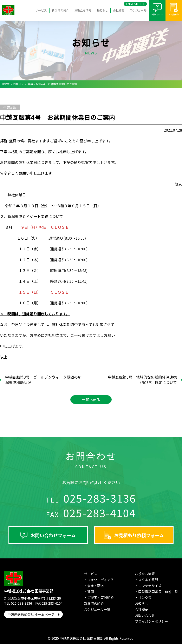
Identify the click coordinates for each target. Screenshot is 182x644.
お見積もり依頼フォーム (139, 535)
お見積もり (174, 14)
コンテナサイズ (150, 586)
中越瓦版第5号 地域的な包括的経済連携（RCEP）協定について (142, 380)
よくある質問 (148, 580)
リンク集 (145, 597)
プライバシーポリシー (151, 621)
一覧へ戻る (91, 399)
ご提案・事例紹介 (100, 597)
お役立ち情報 (83, 10)
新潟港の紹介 (60, 10)
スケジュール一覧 (97, 609)
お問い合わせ (157, 14)
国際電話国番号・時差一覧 (158, 592)
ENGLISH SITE (135, 4)
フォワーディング (100, 580)
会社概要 (119, 10)
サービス (41, 10)
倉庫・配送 (96, 586)
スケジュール (138, 10)
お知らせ (102, 10)
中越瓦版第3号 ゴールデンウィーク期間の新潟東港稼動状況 (43, 380)
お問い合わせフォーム (53, 535)
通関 (91, 592)
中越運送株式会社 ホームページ (33, 614)
